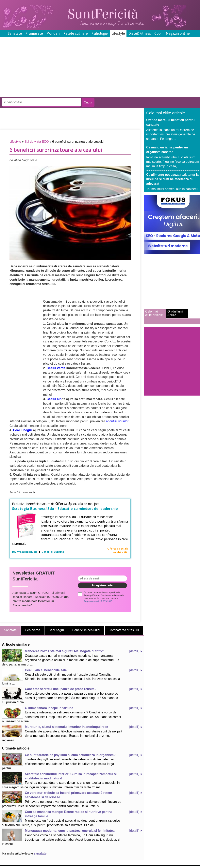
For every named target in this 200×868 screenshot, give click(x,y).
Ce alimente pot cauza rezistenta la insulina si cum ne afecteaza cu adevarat (172, 179)
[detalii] (134, 651)
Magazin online (178, 34)
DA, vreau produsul (25, 552)
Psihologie (100, 34)
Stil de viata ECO (37, 142)
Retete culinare (75, 34)
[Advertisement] (72, 94)
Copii (158, 34)
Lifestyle (118, 34)
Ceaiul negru (23, 430)
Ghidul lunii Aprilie (175, 313)
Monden (53, 34)
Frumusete (34, 34)
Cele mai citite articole (154, 313)
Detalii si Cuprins (53, 552)
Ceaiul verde (57, 368)
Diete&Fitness (140, 34)
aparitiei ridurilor (117, 421)
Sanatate (15, 34)
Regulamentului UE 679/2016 (98, 601)
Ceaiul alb (54, 399)
